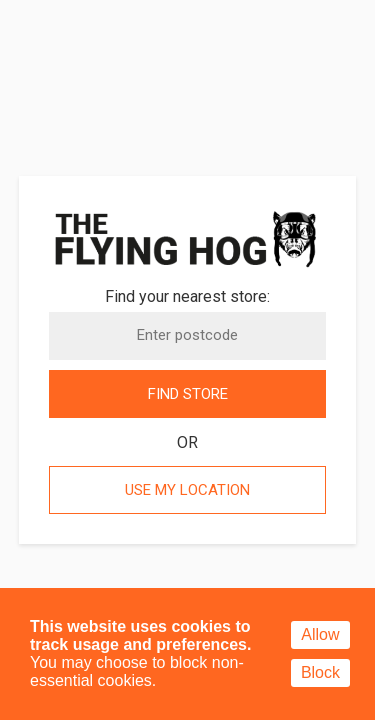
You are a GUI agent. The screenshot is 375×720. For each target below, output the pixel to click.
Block (320, 672)
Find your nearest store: (187, 296)
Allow (320, 634)
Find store (188, 394)
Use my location (187, 490)
